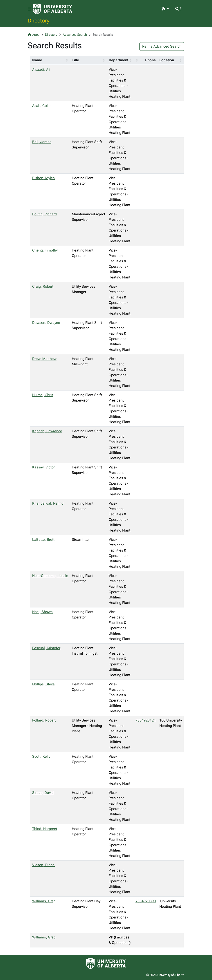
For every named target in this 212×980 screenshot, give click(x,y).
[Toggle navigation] (29, 9)
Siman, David (43, 793)
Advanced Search (75, 35)
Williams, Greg (44, 901)
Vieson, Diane (43, 865)
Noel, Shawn (42, 612)
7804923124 (146, 720)
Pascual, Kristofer (46, 648)
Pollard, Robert (44, 720)
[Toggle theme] (165, 9)
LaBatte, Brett (43, 540)
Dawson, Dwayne (46, 323)
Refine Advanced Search (162, 46)
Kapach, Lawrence (47, 431)
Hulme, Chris (43, 395)
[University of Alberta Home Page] (52, 9)
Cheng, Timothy (45, 250)
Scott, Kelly (41, 756)
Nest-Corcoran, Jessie (50, 576)
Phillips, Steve (43, 684)
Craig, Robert (43, 286)
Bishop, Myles (43, 178)
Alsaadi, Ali (41, 70)
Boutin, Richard (44, 214)
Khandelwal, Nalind (48, 503)
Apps (34, 35)
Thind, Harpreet (45, 829)
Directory (38, 20)
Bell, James (42, 142)
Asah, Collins (43, 106)
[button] (67, 60)
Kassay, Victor (43, 467)
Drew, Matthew (44, 359)
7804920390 (146, 901)
